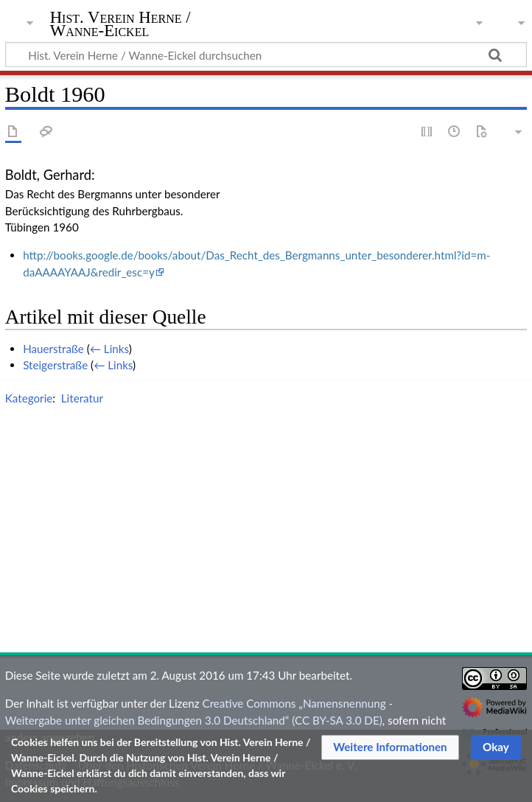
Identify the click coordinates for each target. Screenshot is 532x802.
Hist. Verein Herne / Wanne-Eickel (120, 24)
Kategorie (29, 398)
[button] (390, 747)
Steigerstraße (55, 365)
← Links (109, 349)
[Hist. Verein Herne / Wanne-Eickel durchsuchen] (266, 55)
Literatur (82, 398)
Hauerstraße (53, 349)
